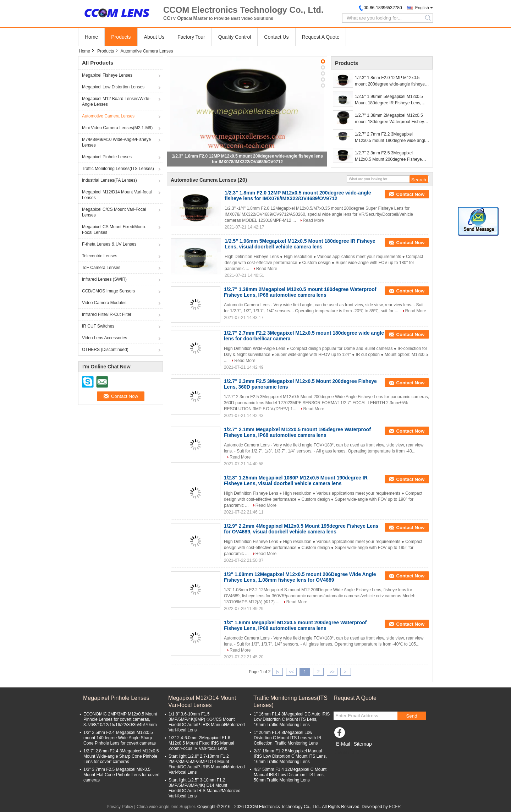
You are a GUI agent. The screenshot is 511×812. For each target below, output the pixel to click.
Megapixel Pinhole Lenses (107, 157)
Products (121, 37)
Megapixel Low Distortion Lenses (113, 87)
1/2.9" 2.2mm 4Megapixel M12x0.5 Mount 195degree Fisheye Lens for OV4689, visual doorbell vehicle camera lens (301, 529)
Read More (313, 220)
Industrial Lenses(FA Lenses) (109, 180)
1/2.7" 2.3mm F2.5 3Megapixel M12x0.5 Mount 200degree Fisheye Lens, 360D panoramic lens (388, 157)
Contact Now (410, 194)
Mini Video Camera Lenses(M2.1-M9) (117, 128)
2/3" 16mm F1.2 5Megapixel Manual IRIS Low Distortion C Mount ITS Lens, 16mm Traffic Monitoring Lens (290, 756)
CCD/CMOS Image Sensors (108, 291)
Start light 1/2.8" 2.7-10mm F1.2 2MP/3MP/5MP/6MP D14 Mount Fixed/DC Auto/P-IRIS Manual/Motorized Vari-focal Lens (207, 764)
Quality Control (235, 37)
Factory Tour (191, 37)
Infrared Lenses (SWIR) (104, 279)
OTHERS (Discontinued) (105, 350)
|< (278, 672)
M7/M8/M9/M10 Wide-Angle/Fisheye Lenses (116, 142)
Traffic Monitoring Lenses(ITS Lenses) (118, 169)
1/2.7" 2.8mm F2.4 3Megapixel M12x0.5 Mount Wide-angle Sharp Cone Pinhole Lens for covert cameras (121, 756)
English (422, 8)
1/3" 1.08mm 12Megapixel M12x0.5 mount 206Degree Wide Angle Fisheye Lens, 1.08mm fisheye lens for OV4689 (300, 577)
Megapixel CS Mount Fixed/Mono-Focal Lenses (114, 230)
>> (332, 672)
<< (291, 672)
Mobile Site (346, 753)
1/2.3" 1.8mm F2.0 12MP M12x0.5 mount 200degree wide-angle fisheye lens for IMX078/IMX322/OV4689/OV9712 (390, 81)
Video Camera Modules (104, 303)
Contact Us (276, 37)
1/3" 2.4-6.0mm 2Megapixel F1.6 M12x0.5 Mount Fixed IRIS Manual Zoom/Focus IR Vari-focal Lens (201, 743)
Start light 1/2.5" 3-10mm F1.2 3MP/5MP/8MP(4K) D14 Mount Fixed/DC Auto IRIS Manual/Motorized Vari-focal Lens (205, 788)
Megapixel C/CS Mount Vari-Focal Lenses (114, 212)
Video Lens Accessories (105, 338)
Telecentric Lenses (100, 256)
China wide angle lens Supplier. (167, 807)
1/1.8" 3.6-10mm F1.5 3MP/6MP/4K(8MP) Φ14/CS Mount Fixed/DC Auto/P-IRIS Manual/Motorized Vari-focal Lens (207, 722)
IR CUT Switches (98, 326)
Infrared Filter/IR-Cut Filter (107, 314)
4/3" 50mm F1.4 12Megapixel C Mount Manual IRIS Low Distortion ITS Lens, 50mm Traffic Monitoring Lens (290, 775)
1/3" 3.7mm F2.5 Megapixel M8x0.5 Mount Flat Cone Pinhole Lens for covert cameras (122, 775)
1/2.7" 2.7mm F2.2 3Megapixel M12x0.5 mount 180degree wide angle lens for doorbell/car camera (391, 138)
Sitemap (362, 744)
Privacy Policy (120, 807)
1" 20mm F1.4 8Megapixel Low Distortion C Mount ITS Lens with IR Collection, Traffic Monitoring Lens (288, 738)
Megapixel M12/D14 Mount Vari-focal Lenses (117, 195)
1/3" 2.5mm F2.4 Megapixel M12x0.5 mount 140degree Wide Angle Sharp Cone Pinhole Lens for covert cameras (120, 738)
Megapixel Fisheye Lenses (107, 75)
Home (91, 37)
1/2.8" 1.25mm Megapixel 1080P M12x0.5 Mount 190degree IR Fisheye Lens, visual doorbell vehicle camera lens (296, 481)
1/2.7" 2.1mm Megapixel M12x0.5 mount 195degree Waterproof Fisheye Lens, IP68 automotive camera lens (297, 432)
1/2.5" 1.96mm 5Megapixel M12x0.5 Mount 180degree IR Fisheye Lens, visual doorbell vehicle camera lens (389, 100)
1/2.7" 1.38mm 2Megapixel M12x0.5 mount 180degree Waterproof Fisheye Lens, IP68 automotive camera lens (391, 119)
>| (346, 672)
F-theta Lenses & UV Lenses (109, 244)
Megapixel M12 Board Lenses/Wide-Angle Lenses (116, 101)
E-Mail (343, 744)
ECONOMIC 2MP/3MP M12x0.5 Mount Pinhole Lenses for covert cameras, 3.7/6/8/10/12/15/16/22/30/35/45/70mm (120, 719)
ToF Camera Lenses (101, 268)
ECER (395, 807)
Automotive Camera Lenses (108, 116)
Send (411, 716)
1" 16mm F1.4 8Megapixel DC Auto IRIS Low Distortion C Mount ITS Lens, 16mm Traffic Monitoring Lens (292, 719)
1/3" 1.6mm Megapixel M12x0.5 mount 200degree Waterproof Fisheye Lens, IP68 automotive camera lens (295, 625)
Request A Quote (321, 37)
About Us (154, 37)
